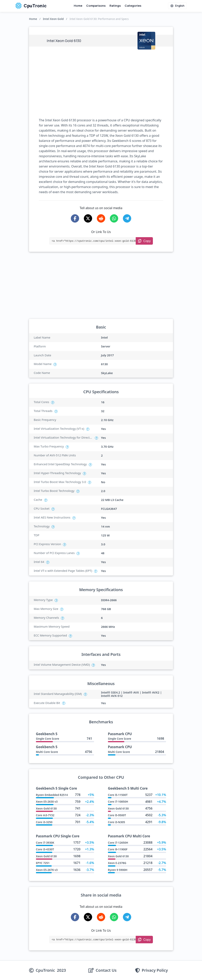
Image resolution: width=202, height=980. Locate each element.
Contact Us (106, 970)
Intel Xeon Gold (53, 19)
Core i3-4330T (45, 849)
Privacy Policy (155, 970)
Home (78, 6)
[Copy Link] (144, 241)
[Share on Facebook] (75, 218)
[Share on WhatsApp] (114, 218)
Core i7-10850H (118, 802)
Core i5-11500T (118, 795)
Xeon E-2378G (117, 863)
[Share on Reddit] (101, 218)
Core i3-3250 (44, 822)
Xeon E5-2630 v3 (47, 802)
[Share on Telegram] (127, 218)
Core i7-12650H (118, 843)
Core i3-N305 (116, 822)
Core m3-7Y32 (45, 815)
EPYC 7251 (43, 863)
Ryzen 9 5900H (118, 870)
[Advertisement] (101, 82)
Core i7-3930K (45, 843)
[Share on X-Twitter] (88, 218)
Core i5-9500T (117, 815)
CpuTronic (31, 6)
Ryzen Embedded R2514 (52, 795)
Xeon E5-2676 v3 (47, 870)
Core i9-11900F (118, 849)
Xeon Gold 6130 (46, 808)
